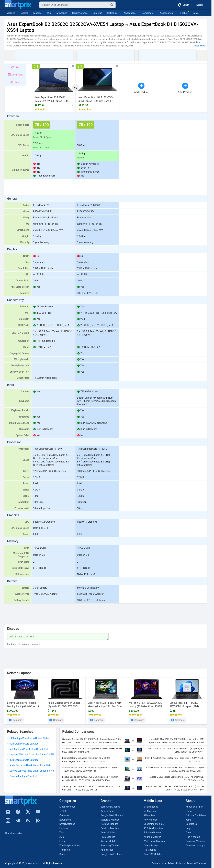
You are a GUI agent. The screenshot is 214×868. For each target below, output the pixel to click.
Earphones (61, 13)
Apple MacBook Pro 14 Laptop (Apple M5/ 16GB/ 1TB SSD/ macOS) (64, 705)
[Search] (75, 5)
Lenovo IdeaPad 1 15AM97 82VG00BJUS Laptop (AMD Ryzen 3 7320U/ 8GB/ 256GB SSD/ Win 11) (185, 705)
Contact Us (192, 824)
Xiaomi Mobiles (109, 841)
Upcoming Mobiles (154, 824)
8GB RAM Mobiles (153, 828)
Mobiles (11, 13)
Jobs (188, 820)
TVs (49, 13)
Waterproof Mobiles (154, 841)
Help (188, 828)
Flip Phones (150, 850)
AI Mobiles (149, 815)
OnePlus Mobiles (110, 828)
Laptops (37, 13)
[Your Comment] (58, 637)
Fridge (63, 841)
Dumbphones (151, 846)
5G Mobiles (150, 811)
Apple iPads (107, 850)
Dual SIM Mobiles (153, 854)
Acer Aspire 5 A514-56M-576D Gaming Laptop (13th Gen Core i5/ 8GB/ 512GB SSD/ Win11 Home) (105, 705)
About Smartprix (194, 807)
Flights (184, 13)
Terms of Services (196, 864)
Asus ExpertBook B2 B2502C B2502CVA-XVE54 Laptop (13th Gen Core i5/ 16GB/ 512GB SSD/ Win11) (52, 100)
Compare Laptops (195, 846)
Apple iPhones (108, 811)
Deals (196, 13)
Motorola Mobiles (110, 820)
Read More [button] (200, 46)
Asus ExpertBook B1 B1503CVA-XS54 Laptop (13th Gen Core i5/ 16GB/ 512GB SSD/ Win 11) (96, 100)
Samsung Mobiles (110, 807)
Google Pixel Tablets (111, 854)
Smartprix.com (33, 864)
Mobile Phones (67, 807)
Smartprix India (13, 833)
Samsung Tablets (110, 846)
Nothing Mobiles (109, 824)
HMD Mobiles (108, 837)
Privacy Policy (175, 864)
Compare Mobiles (195, 841)
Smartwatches (80, 13)
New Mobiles (150, 820)
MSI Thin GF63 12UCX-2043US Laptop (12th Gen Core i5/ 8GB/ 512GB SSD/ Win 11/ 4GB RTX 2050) (146, 705)
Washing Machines (70, 846)
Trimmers (65, 850)
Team (189, 811)
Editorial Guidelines (196, 815)
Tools (189, 833)
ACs (62, 837)
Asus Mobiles (108, 833)
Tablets (24, 13)
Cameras (97, 13)
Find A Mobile (193, 837)
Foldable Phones (152, 833)
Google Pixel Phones (112, 815)
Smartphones (151, 807)
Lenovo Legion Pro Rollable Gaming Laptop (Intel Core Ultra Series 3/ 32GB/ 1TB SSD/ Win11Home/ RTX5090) (24, 705)
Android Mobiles (152, 837)
